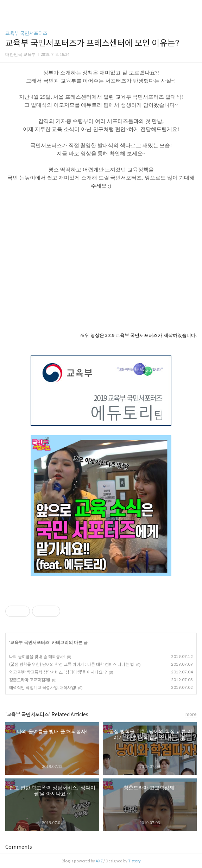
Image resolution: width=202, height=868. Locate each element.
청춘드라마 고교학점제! (30, 680)
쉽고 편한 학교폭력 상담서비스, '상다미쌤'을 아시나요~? (58, 672)
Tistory (134, 861)
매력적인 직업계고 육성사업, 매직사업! (43, 688)
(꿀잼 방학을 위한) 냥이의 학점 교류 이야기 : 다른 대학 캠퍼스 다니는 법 (72, 664)
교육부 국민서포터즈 (26, 33)
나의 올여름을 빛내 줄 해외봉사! (37, 657)
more (191, 714)
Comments (19, 847)
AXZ (99, 861)
